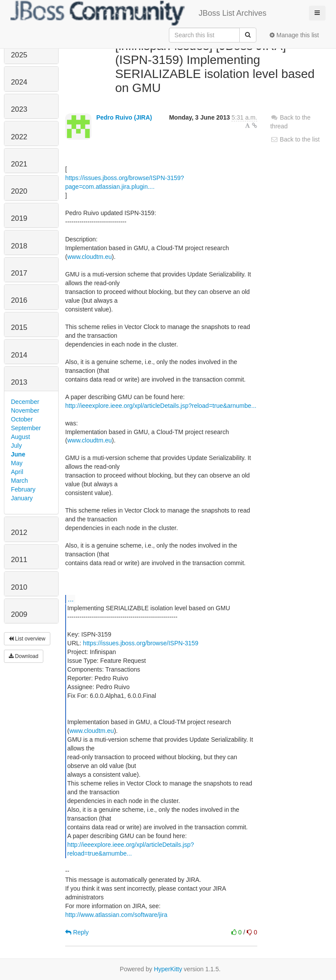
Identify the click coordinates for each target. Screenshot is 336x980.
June (18, 454)
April (17, 472)
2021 (19, 164)
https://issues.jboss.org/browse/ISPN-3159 (141, 643)
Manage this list (294, 35)
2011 (19, 560)
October (22, 419)
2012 (19, 532)
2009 (19, 614)
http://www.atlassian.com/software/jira (116, 915)
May (17, 463)
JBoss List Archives (138, 13)
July (16, 446)
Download (24, 656)
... (71, 599)
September (26, 428)
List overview (27, 639)
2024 (19, 82)
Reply (77, 932)
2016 (19, 300)
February (23, 489)
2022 (19, 137)
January (22, 498)
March (19, 481)
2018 (19, 246)
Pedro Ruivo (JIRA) (124, 117)
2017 (19, 273)
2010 (19, 587)
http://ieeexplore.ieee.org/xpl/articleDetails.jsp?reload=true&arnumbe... (161, 406)
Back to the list (295, 139)
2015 (19, 327)
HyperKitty (168, 969)
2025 (19, 55)
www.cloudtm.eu (90, 257)
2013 (19, 382)
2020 (19, 191)
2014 (19, 355)
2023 (19, 109)
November (25, 410)
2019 (19, 218)
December (25, 402)
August (21, 437)
